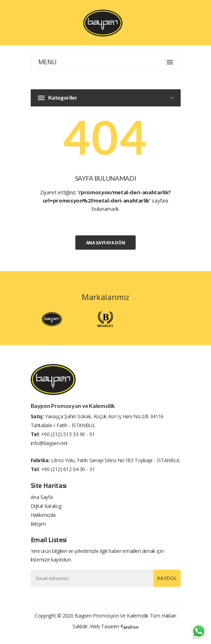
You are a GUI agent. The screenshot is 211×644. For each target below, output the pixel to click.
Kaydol (167, 578)
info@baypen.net (49, 443)
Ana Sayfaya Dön (106, 243)
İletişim (38, 524)
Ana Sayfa (42, 497)
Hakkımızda (43, 515)
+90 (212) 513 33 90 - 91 (68, 434)
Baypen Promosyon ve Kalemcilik (112, 616)
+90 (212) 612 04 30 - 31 (68, 469)
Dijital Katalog (46, 506)
